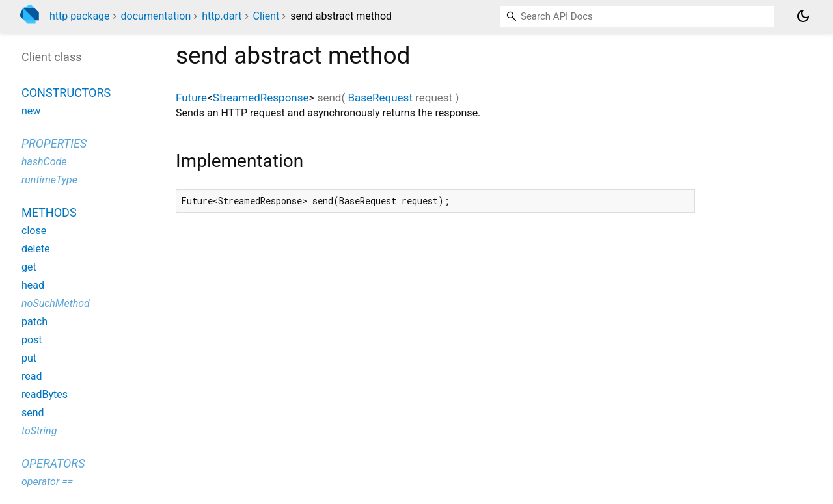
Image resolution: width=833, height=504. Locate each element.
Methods (49, 212)
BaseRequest (380, 98)
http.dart (222, 16)
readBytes (45, 394)
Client (266, 16)
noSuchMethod (56, 303)
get (29, 267)
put (29, 358)
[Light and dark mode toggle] (803, 16)
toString (39, 431)
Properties (54, 143)
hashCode (44, 162)
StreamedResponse (261, 98)
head (33, 285)
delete (36, 249)
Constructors (66, 93)
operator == (47, 482)
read (32, 376)
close (34, 231)
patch (34, 322)
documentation (156, 16)
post (32, 340)
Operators (53, 463)
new (31, 111)
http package (80, 16)
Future (191, 98)
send (33, 413)
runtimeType (49, 180)
